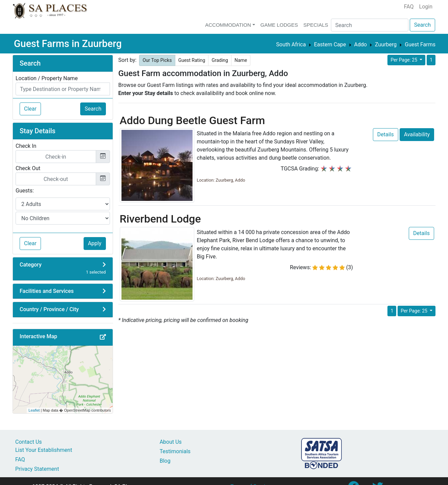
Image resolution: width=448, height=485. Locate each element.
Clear (30, 109)
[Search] (370, 25)
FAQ (409, 7)
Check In (26, 146)
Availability (417, 134)
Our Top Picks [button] (157, 60)
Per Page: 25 (404, 60)
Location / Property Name (47, 78)
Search (422, 25)
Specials (316, 25)
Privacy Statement (37, 469)
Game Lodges (279, 25)
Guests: (25, 191)
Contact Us (29, 442)
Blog (165, 461)
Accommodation (228, 25)
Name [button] (241, 60)
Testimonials (175, 451)
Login (426, 7)
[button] (105, 337)
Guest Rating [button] (192, 60)
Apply (95, 243)
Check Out (28, 168)
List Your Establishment (44, 450)
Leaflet (34, 410)
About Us (171, 442)
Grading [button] (220, 60)
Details (386, 134)
